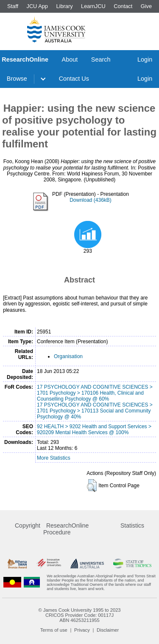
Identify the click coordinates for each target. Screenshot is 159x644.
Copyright (28, 525)
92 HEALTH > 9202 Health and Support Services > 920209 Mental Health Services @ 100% (94, 429)
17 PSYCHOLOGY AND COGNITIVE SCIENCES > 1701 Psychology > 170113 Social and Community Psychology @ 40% (95, 411)
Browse (17, 79)
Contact (123, 6)
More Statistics (54, 458)
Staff (13, 6)
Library (64, 6)
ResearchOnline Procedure (66, 529)
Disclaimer (108, 630)
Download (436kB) (91, 200)
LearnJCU (93, 6)
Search (101, 59)
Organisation (68, 356)
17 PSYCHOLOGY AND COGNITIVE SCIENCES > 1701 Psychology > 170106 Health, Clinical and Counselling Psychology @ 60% (95, 393)
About (70, 59)
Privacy (82, 630)
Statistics (132, 525)
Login (145, 59)
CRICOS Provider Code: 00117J (79, 615)
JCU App (37, 6)
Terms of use (54, 630)
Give (146, 6)
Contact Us (74, 79)
